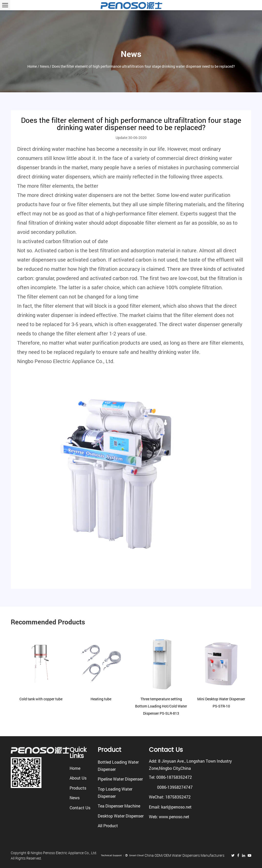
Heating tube (101, 699)
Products (78, 788)
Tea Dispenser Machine (119, 806)
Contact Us (80, 808)
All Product (108, 826)
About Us (78, 778)
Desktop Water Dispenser (121, 816)
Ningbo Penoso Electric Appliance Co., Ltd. (66, 361)
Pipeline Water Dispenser (120, 779)
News (44, 66)
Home (32, 66)
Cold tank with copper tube (41, 699)
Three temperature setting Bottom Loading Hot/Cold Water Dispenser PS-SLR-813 (161, 706)
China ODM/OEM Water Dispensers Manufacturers (184, 855)
